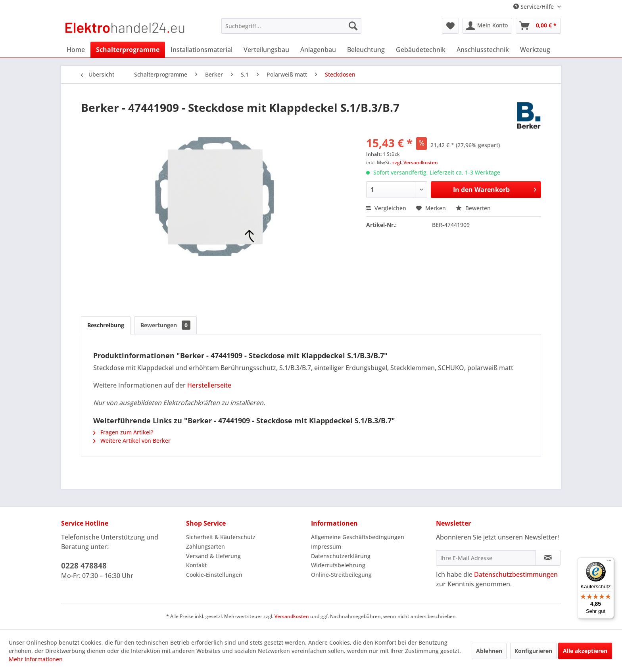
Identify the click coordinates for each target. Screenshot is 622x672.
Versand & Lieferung (213, 556)
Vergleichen (386, 208)
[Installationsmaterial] (202, 50)
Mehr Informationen (36, 659)
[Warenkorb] (538, 26)
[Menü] (609, 562)
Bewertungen (165, 325)
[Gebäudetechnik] (421, 50)
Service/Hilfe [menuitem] (534, 7)
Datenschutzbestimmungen (516, 574)
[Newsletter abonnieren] (548, 558)
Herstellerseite (209, 385)
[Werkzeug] (535, 50)
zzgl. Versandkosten (415, 162)
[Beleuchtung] (366, 50)
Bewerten (473, 208)
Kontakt (196, 565)
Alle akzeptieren (585, 651)
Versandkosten (292, 616)
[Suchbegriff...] (291, 26)
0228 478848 (84, 566)
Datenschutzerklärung (341, 556)
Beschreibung (106, 325)
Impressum (326, 546)
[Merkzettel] (450, 26)
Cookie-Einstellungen (214, 575)
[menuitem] (291, 26)
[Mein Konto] (487, 26)
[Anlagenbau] (318, 50)
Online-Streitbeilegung (341, 575)
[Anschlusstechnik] (483, 50)
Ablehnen (489, 651)
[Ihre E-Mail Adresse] (486, 558)
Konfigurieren (533, 651)
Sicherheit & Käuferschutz (221, 537)
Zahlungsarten (205, 546)
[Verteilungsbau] (266, 50)
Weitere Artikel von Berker (132, 441)
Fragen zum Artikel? (123, 432)
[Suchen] (353, 26)
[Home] (76, 50)
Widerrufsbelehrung (338, 565)
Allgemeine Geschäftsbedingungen (358, 537)
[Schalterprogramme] (128, 50)
